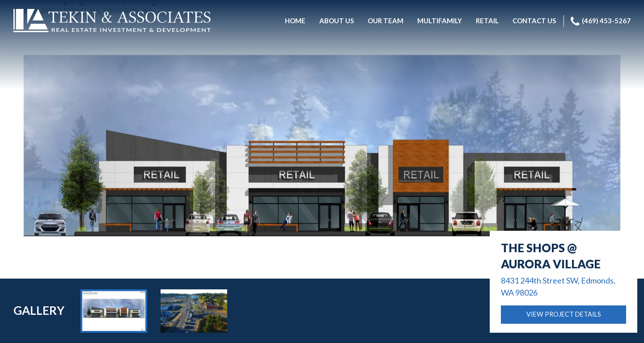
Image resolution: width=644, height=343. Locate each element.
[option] (114, 311)
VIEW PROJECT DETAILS (564, 314)
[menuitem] (295, 21)
